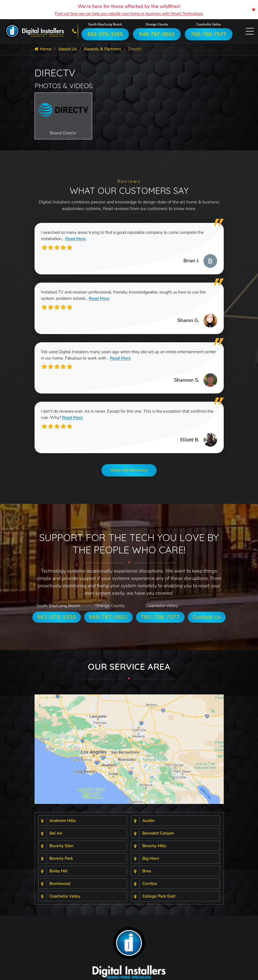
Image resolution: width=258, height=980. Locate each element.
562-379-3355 (105, 34)
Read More (77, 239)
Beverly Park (61, 861)
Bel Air (56, 836)
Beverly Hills (154, 848)
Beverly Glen (61, 848)
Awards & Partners (103, 49)
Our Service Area (129, 669)
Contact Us (207, 620)
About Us (68, 49)
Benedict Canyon (158, 836)
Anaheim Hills (63, 823)
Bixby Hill (59, 873)
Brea (147, 873)
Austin (148, 823)
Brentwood (60, 886)
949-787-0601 (157, 34)
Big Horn (151, 861)
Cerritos (150, 886)
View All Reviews (129, 473)
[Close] (254, 10)
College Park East (159, 899)
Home (43, 49)
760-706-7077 (209, 34)
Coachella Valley (65, 899)
